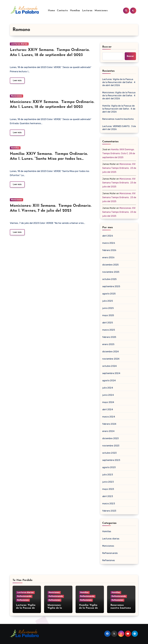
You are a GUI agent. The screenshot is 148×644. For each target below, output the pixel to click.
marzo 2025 (109, 330)
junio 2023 (108, 482)
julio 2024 (108, 388)
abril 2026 (108, 236)
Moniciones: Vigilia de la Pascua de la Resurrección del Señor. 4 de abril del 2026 (119, 96)
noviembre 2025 (111, 272)
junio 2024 (108, 395)
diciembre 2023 (110, 438)
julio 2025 (108, 301)
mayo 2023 (108, 489)
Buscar (107, 47)
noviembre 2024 (111, 359)
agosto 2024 (109, 381)
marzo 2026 (109, 243)
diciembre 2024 (111, 352)
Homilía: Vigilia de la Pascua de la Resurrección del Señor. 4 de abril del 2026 (119, 109)
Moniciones (101, 11)
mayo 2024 (108, 402)
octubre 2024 (109, 366)
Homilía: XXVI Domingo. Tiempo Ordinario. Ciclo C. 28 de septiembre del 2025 (119, 153)
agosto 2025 (109, 294)
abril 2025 (108, 323)
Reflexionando (110, 553)
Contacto (62, 11)
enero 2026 (108, 257)
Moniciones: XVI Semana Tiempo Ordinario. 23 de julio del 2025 (119, 168)
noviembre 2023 (111, 446)
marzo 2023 (109, 504)
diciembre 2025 (110, 265)
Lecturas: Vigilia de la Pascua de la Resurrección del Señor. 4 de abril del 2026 (119, 82)
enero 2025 (108, 344)
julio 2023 (108, 475)
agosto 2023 (109, 467)
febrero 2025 (109, 337)
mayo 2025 (108, 315)
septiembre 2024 (111, 373)
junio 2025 (108, 308)
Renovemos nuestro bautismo (118, 119)
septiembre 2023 (111, 460)
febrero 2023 (109, 511)
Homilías (75, 11)
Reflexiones (109, 560)
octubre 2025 (109, 279)
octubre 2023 (109, 453)
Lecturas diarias (19, 44)
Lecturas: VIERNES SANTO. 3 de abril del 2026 (119, 128)
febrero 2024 (109, 424)
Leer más (17, 80)
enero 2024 (108, 431)
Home (51, 11)
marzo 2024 (109, 417)
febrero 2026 (109, 250)
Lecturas (87, 11)
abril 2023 (108, 496)
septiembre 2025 (111, 286)
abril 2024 (108, 409)
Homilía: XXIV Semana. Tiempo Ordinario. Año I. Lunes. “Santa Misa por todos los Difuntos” (49, 159)
